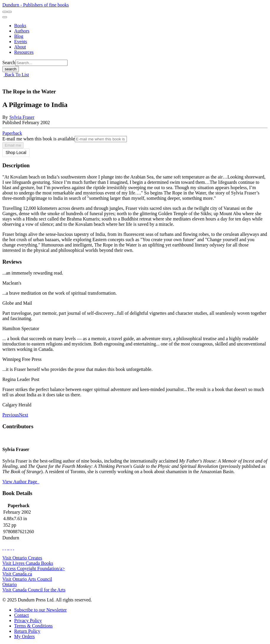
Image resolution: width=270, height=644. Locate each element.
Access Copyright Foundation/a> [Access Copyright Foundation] (34, 568)
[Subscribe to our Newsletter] (40, 610)
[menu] (5, 17)
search (11, 69)
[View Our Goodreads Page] (14, 548)
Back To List (16, 75)
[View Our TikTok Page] (8, 548)
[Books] (20, 26)
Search (9, 63)
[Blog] (19, 36)
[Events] (21, 42)
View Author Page (21, 482)
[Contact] (22, 615)
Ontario (10, 584)
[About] (20, 47)
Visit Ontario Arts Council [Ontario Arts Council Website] (27, 579)
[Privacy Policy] (28, 621)
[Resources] (24, 52)
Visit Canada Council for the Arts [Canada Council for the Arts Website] (34, 590)
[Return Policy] (27, 631)
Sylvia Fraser (22, 117)
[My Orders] (24, 636)
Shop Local (16, 153)
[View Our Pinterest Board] (11, 548)
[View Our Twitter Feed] (5, 548)
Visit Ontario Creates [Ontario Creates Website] (22, 558)
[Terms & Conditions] (33, 626)
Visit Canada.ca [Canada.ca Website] (17, 574)
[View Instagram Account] (9, 548)
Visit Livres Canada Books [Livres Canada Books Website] (28, 563)
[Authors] (22, 31)
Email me (13, 145)
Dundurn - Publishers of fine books (36, 5)
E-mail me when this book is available (39, 139)
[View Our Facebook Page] (3, 548)
